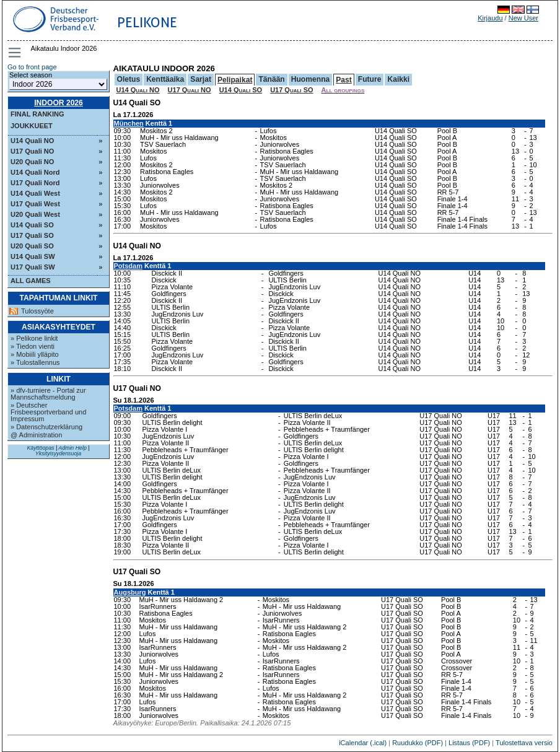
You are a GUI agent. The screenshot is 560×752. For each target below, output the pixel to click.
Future (370, 79)
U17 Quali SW (33, 267)
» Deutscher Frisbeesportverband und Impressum (48, 412)
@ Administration (36, 435)
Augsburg (130, 592)
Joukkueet (32, 126)
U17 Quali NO (32, 151)
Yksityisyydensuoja (58, 453)
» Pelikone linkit (34, 338)
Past (344, 80)
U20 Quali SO (32, 246)
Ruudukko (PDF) (418, 743)
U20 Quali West (35, 214)
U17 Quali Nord (35, 183)
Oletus (129, 79)
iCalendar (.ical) (363, 743)
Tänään (271, 79)
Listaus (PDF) (469, 743)
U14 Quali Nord (35, 172)
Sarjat (201, 79)
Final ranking (37, 114)
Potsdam (128, 266)
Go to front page (32, 67)
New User (523, 18)
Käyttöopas (40, 448)
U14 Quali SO (32, 225)
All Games (31, 281)
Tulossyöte (37, 311)
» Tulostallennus (35, 362)
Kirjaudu (490, 18)
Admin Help (72, 448)
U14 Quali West (35, 193)
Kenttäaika (165, 79)
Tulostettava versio (524, 743)
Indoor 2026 (59, 103)
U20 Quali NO (32, 162)
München (129, 123)
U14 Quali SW (33, 256)
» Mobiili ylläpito (35, 354)
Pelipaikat (235, 80)
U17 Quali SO (32, 235)
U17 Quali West (35, 204)
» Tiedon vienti (33, 346)
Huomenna (311, 79)
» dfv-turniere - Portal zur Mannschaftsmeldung (48, 394)
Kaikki (398, 79)
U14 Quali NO (32, 141)
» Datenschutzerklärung (46, 427)
